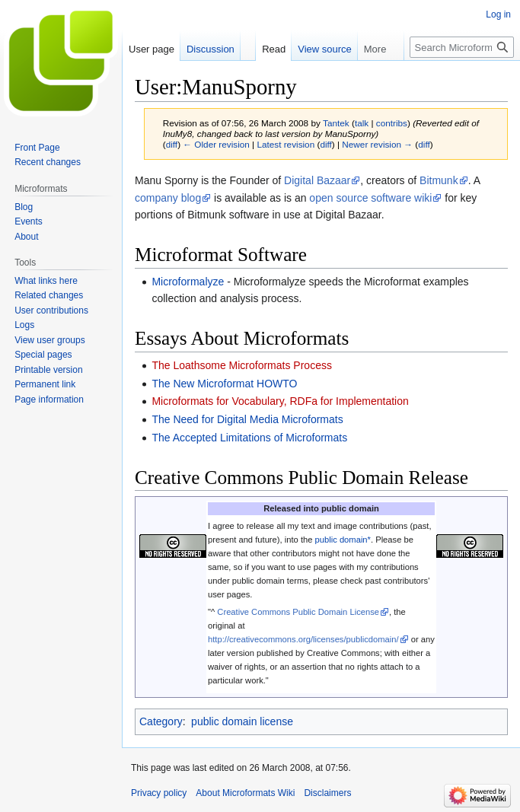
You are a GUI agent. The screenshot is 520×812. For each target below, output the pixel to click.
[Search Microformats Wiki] (462, 47)
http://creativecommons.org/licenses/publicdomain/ (303, 639)
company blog (168, 198)
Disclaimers (327, 793)
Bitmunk (439, 180)
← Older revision (216, 144)
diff (172, 144)
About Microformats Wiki (245, 793)
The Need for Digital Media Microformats (247, 419)
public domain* (343, 540)
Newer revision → (377, 144)
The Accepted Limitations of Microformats (249, 438)
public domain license (242, 721)
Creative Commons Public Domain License (298, 612)
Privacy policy (159, 793)
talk (362, 123)
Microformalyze (188, 282)
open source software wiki (370, 198)
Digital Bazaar (317, 180)
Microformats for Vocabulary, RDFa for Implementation (280, 401)
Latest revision (286, 144)
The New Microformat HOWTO (224, 384)
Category (161, 721)
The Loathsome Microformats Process (242, 365)
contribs (392, 123)
